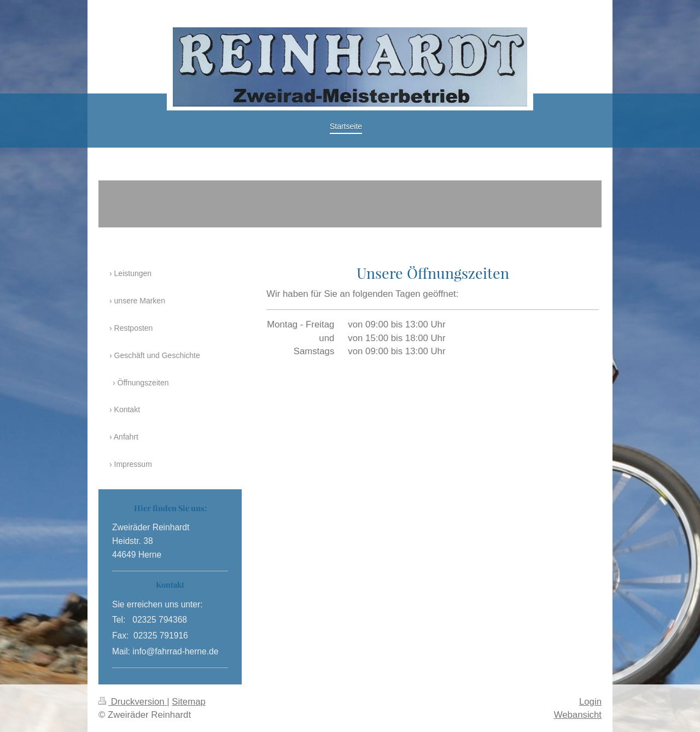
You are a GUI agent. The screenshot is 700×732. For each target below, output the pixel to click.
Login (590, 702)
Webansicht (578, 715)
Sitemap (189, 702)
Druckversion (133, 702)
